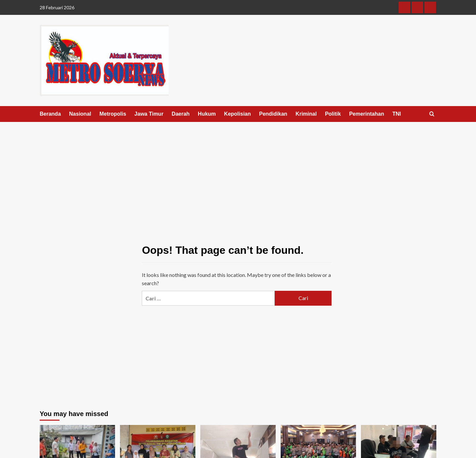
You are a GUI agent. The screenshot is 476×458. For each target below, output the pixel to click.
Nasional (80, 114)
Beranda (50, 114)
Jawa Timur (149, 114)
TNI (397, 114)
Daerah (180, 114)
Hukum (207, 114)
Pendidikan (273, 114)
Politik (333, 114)
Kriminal (306, 114)
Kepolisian (238, 114)
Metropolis (113, 114)
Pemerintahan (367, 114)
